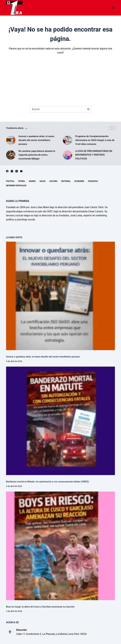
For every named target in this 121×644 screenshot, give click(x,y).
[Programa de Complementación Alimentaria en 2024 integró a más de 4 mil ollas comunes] (68, 140)
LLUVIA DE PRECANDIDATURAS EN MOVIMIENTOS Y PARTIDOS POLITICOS (94, 155)
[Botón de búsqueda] (89, 109)
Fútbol (22, 181)
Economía (79, 181)
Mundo (32, 181)
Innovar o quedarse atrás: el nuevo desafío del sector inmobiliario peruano (36, 140)
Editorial (66, 181)
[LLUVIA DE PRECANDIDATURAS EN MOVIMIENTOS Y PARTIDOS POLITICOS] (68, 155)
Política (10, 181)
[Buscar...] (57, 109)
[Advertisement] (60, 78)
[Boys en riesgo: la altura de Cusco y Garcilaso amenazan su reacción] (60, 546)
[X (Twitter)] (17, 171)
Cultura (53, 181)
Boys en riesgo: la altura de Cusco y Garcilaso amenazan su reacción (40, 607)
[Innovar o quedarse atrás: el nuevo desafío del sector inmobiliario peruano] (11, 140)
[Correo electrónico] (21, 171)
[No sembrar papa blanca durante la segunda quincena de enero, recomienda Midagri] (11, 155)
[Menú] (114, 8)
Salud (42, 181)
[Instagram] (12, 171)
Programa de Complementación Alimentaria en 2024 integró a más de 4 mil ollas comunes (95, 140)
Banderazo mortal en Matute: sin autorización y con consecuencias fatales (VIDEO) (47, 482)
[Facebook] (7, 171)
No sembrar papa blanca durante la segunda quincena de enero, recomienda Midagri (37, 155)
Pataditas (93, 181)
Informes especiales (16, 186)
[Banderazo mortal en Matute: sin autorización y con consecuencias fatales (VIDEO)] (60, 421)
